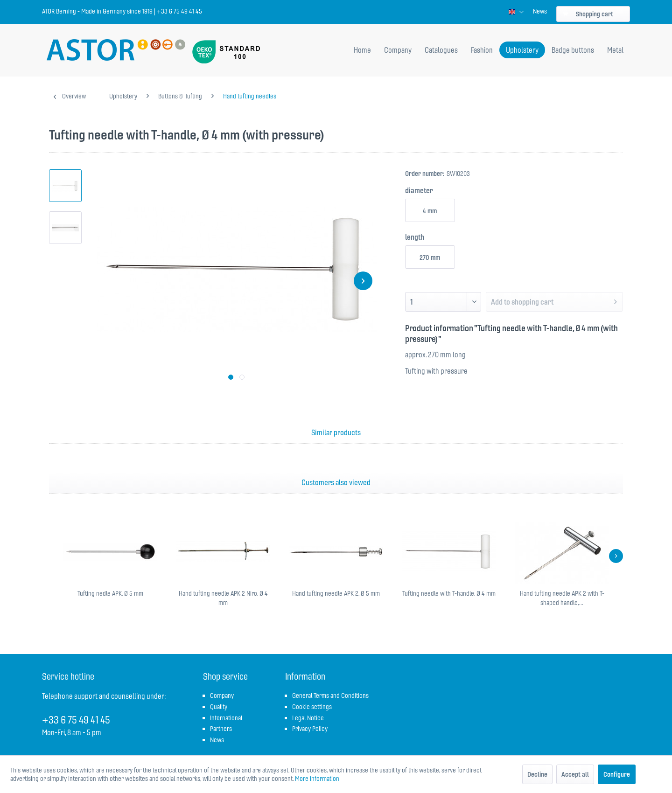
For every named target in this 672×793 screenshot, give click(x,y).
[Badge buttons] (573, 50)
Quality (219, 707)
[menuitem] (540, 11)
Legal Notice (308, 718)
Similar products (336, 432)
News (540, 11)
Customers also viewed (336, 482)
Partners (221, 729)
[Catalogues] (441, 50)
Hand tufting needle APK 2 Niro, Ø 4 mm (223, 598)
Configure (617, 774)
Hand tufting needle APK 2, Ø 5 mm (336, 593)
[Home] (362, 50)
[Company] (398, 50)
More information (317, 779)
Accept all (575, 774)
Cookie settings (312, 707)
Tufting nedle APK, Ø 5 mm (110, 593)
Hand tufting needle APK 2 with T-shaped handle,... (562, 598)
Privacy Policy (310, 729)
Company (222, 696)
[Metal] (615, 50)
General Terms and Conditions (330, 696)
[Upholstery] (522, 50)
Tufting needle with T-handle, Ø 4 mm (449, 593)
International (226, 718)
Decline (537, 774)
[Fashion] (482, 50)
